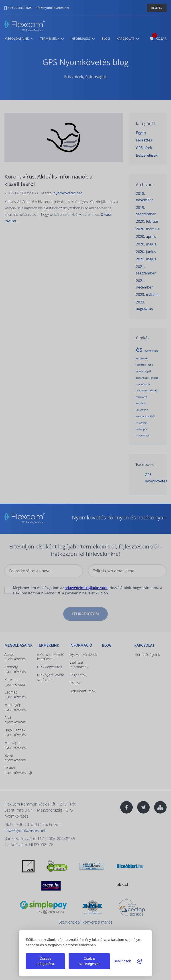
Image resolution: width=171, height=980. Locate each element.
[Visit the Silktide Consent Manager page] (140, 961)
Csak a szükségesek (89, 961)
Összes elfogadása (45, 961)
